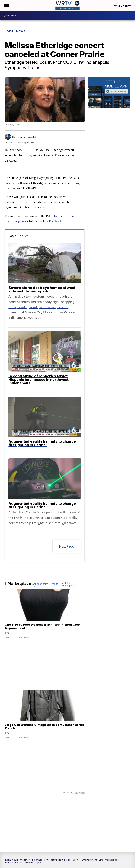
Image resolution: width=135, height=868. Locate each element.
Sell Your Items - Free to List (46, 585)
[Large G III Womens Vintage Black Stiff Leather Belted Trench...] (45, 716)
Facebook (56, 221)
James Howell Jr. (27, 137)
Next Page (66, 546)
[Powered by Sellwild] (79, 793)
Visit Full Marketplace (68, 584)
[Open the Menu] (6, 5)
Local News (15, 31)
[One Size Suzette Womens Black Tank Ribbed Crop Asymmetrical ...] (45, 616)
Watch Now (123, 6)
